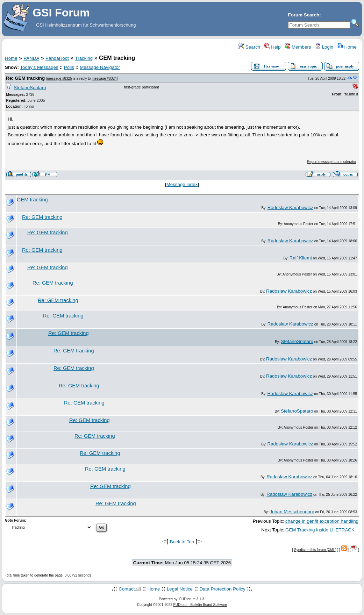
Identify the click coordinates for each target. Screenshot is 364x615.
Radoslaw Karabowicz (290, 208)
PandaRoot (57, 58)
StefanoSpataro (30, 88)
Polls (69, 67)
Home (347, 47)
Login (324, 47)
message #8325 (60, 78)
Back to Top (182, 542)
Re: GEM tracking (25, 78)
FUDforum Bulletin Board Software (200, 605)
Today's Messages (39, 67)
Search (249, 47)
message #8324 (104, 78)
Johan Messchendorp (292, 512)
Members (298, 47)
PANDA (31, 58)
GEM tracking (32, 200)
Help (273, 47)
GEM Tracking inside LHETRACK (320, 530)
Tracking (84, 58)
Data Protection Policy (223, 589)
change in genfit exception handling (322, 521)
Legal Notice (180, 589)
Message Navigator (100, 67)
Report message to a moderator (332, 162)
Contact (127, 589)
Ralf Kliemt (301, 258)
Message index (182, 184)
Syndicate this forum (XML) (315, 550)
